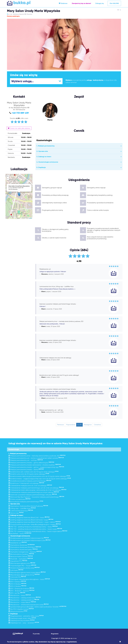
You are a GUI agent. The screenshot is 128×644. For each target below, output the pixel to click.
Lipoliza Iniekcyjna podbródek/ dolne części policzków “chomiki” (37, 607)
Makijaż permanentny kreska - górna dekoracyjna (31, 463)
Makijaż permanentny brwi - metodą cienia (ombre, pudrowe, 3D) (37, 456)
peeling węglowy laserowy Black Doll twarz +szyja (31, 520)
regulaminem (72, 642)
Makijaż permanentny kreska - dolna (26, 469)
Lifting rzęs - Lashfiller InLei (22, 508)
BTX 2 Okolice (17, 586)
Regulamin (55, 634)
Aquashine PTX (18, 561)
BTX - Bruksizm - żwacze (21, 591)
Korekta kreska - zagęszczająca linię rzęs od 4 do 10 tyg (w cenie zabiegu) (40, 479)
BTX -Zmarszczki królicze (21, 589)
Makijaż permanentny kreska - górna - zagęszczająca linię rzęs (36, 467)
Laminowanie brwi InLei (21, 511)
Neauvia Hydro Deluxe (21, 556)
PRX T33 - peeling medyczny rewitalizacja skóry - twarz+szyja (35, 529)
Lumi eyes (16, 570)
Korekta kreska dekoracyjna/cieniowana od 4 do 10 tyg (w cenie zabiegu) (39, 476)
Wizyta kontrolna (18, 611)
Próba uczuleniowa (19, 499)
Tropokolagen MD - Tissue (22, 566)
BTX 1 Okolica (17, 582)
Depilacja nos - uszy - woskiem (24, 623)
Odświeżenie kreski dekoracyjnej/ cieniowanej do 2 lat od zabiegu (37, 490)
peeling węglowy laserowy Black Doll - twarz (29, 517)
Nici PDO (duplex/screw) (21, 609)
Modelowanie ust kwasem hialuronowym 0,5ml (29, 540)
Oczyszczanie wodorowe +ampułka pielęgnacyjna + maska (35, 524)
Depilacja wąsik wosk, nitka (22, 618)
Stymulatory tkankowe (21, 545)
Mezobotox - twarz (20, 595)
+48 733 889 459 (20, 113)
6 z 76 (79, 425)
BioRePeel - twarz (20, 534)
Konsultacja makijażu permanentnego (26, 502)
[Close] (120, 642)
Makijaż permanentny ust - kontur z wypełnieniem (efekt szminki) (36, 458)
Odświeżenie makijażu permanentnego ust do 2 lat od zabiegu (36, 488)
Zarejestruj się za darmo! (81, 3)
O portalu (36, 634)
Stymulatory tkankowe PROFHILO (25, 547)
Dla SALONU (114, 3)
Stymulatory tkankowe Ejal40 (23, 550)
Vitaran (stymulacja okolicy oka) (24, 568)
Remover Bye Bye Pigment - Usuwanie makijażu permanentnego (36, 497)
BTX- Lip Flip (17, 593)
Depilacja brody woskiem (21, 621)
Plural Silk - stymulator (21, 559)
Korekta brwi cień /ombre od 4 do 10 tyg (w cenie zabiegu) (33, 472)
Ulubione (63, 3)
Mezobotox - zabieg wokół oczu (24, 598)
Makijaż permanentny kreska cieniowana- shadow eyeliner (35, 465)
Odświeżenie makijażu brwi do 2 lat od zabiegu (30, 486)
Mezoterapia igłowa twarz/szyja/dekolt (27, 573)
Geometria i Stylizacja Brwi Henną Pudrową (28, 506)
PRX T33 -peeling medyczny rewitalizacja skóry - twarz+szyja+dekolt (38, 531)
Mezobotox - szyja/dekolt (22, 602)
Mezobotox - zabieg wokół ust (24, 600)
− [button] (8, 179)
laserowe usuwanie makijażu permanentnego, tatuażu (33, 495)
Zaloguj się (100, 3)
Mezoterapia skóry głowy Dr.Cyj (24, 575)
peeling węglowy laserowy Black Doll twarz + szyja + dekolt (34, 522)
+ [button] (8, 176)
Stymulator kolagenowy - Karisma (25, 552)
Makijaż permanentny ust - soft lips (26, 460)
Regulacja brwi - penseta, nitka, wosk (26, 616)
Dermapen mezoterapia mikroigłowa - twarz (29, 579)
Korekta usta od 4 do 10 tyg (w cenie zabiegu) (29, 474)
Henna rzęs (16, 513)
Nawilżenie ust (18, 543)
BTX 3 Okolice (17, 584)
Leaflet (30, 218)
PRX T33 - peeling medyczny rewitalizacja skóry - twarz (33, 527)
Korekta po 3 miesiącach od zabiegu (26, 483)
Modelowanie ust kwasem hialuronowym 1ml (29, 538)
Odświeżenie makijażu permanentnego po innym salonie (34, 492)
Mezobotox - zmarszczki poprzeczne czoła (28, 605)
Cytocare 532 (17, 577)
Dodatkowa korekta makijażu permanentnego (30, 481)
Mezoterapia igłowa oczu (22, 563)
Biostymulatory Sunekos (21, 554)
